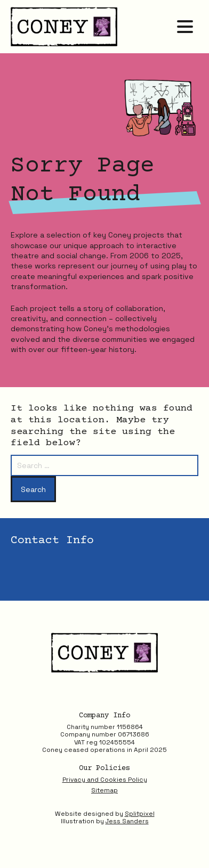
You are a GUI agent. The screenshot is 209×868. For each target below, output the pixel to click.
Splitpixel (140, 814)
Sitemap (104, 790)
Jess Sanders (127, 821)
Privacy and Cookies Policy (105, 780)
